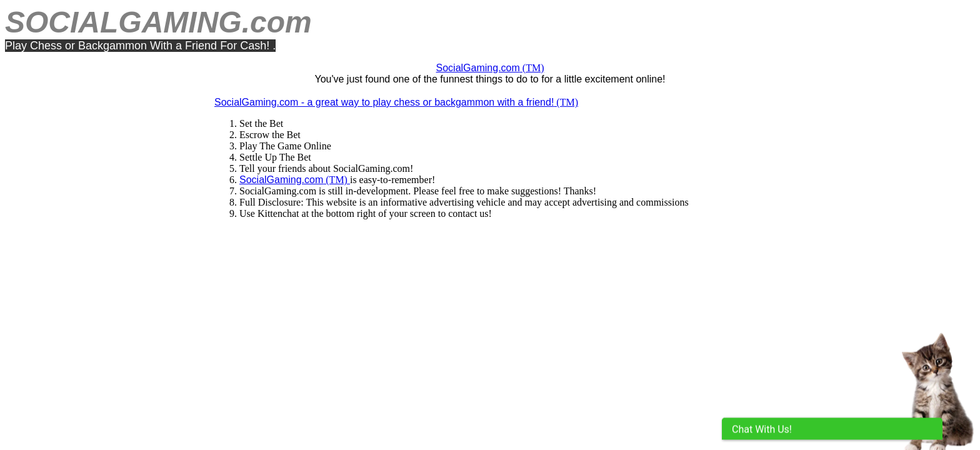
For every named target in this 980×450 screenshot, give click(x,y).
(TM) (490, 68)
